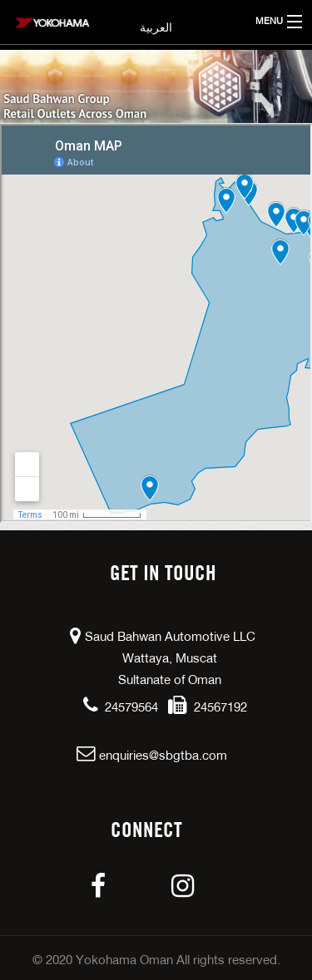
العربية (156, 28)
